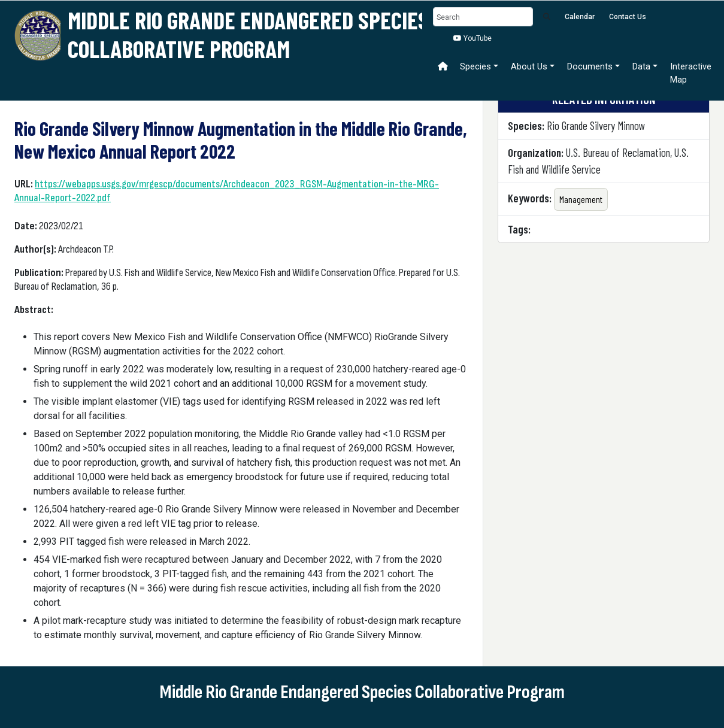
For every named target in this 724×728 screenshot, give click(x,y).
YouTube (472, 38)
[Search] (483, 17)
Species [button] (475, 66)
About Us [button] (529, 66)
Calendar (580, 17)
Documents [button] (590, 66)
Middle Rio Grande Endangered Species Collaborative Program (248, 34)
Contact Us (628, 17)
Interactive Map (691, 73)
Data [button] (641, 66)
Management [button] (581, 199)
